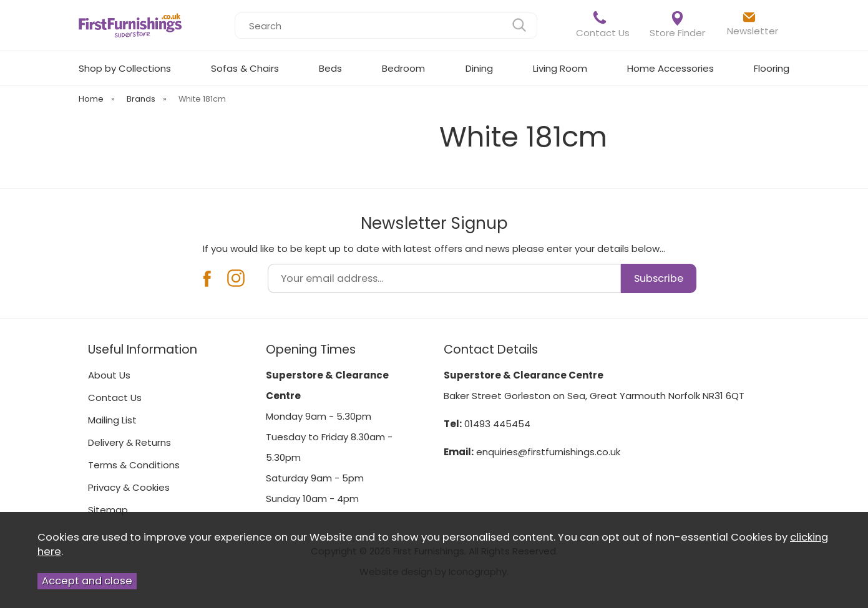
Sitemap (108, 510)
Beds (330, 68)
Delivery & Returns (129, 442)
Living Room (560, 68)
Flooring (772, 68)
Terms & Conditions (134, 465)
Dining (479, 68)
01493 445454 (497, 424)
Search (235, 12)
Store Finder (677, 25)
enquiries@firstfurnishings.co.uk (548, 452)
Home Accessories (671, 68)
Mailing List (112, 420)
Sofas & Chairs (245, 68)
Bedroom (403, 68)
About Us (109, 375)
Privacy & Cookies (129, 487)
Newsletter (753, 24)
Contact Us (603, 25)
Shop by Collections (125, 68)
